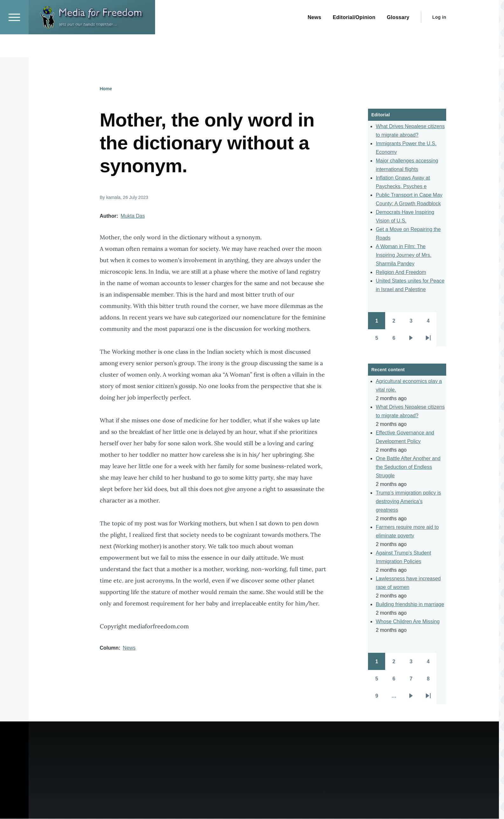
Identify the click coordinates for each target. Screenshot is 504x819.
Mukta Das (133, 216)
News (129, 648)
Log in (439, 40)
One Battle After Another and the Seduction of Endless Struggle (408, 467)
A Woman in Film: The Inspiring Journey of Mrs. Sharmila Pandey (403, 255)
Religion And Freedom (401, 273)
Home (106, 89)
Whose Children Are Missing (408, 622)
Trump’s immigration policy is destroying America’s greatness (408, 502)
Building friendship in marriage (410, 605)
